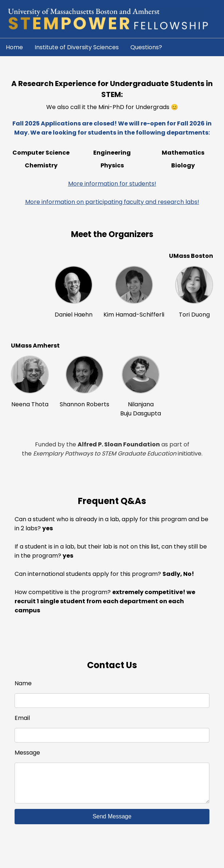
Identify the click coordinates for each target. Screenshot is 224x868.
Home (14, 47)
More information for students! (112, 184)
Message (27, 753)
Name (23, 683)
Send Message (112, 824)
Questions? (146, 47)
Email (22, 718)
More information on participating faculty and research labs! (112, 202)
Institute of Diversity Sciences (77, 47)
